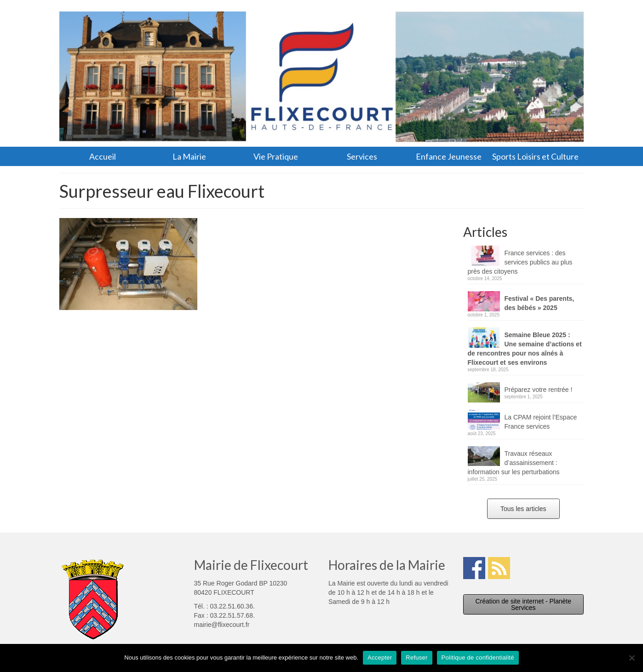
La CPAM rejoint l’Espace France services (541, 422)
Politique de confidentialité (478, 658)
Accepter (380, 658)
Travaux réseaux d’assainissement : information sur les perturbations (514, 463)
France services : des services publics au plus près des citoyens (520, 262)
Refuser (416, 658)
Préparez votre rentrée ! (539, 390)
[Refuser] (632, 658)
